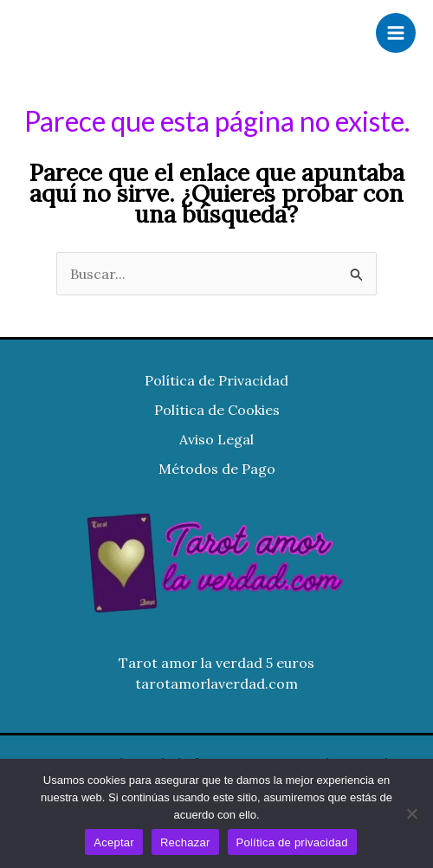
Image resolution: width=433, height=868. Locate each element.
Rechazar (185, 842)
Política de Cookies (217, 410)
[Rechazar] (411, 813)
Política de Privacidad (216, 380)
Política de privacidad (292, 842)
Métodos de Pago (217, 469)
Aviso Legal (216, 439)
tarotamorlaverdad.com (216, 683)
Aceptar (114, 842)
